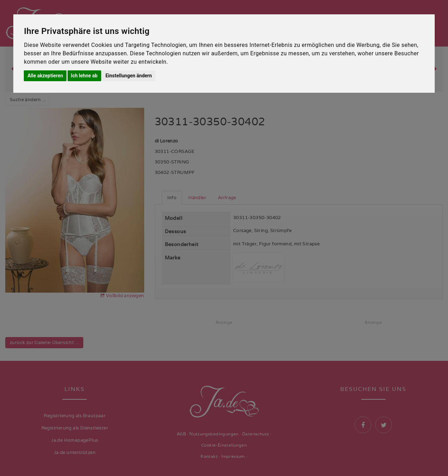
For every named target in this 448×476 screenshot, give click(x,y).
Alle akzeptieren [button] (45, 76)
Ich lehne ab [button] (84, 76)
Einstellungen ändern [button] (129, 76)
